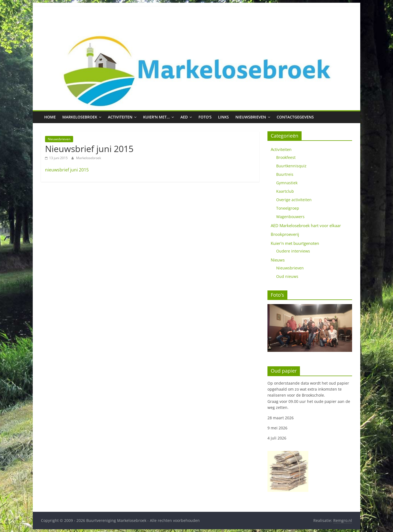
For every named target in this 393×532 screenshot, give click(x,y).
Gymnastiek (287, 183)
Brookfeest (286, 157)
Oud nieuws (287, 276)
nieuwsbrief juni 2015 (67, 170)
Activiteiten (120, 117)
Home (50, 117)
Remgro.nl (343, 520)
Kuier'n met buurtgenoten (295, 243)
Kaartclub (285, 191)
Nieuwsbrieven (251, 117)
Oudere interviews (293, 251)
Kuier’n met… (156, 117)
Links (223, 117)
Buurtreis (285, 174)
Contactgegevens (295, 117)
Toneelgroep (288, 208)
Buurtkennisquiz (291, 166)
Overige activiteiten (294, 200)
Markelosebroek (80, 117)
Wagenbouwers (290, 217)
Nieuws (278, 260)
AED (184, 117)
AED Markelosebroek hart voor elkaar (306, 225)
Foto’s (205, 117)
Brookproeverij (285, 234)
